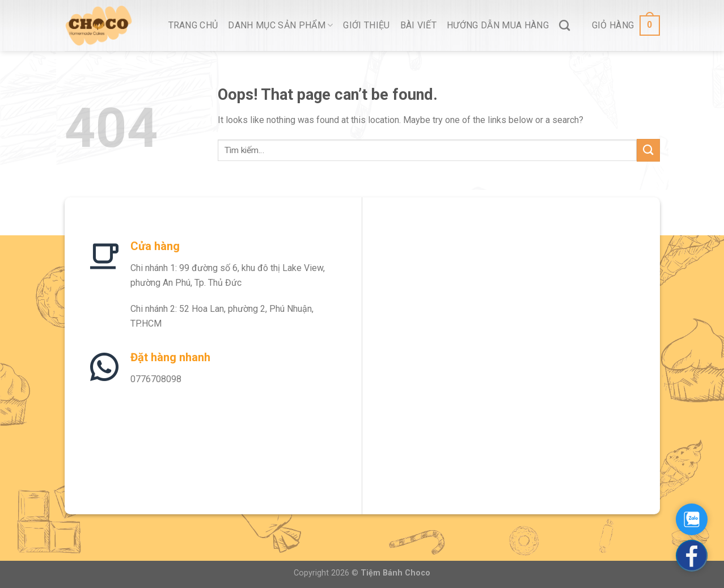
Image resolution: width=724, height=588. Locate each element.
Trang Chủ (193, 25)
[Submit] (648, 150)
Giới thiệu (366, 25)
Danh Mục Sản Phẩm (280, 25)
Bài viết (419, 25)
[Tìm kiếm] (564, 25)
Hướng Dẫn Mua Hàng (498, 25)
